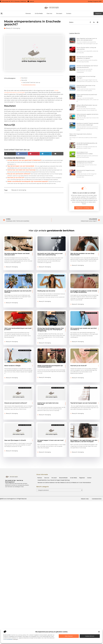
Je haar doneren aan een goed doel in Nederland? (24, 160)
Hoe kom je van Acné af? (16, 178)
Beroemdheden (63, 478)
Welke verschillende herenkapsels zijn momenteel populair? (28, 181)
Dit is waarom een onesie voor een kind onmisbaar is (83, 329)
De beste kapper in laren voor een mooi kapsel (50, 441)
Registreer (82, 478)
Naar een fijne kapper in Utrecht (15, 440)
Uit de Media (74, 478)
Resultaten (24, 78)
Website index (85, 499)
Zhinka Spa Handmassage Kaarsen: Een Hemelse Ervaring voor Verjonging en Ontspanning (51, 330)
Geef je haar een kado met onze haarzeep (21, 170)
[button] (99, 632)
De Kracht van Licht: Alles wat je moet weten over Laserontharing (50, 254)
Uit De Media (39, 13)
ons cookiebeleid (8, 639)
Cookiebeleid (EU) (97, 499)
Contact (69, 13)
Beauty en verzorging (13, 28)
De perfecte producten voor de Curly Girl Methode (18, 291)
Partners (28, 13)
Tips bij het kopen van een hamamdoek (21, 166)
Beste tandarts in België (12, 366)
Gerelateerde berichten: (29, 85)
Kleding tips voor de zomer (46, 291)
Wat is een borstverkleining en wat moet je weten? (18, 329)
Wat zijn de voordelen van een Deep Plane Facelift (82, 254)
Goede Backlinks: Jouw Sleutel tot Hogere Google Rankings (54, 480)
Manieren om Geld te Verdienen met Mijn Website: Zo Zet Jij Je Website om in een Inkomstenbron (64, 483)
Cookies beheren (90, 636)
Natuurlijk (24, 80)
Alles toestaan (69, 636)
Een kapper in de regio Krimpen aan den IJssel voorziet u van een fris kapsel (84, 441)
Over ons (49, 13)
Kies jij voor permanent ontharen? (19, 174)
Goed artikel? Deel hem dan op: (31, 82)
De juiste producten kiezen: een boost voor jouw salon (17, 254)
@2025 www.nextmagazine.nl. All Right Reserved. (13, 499)
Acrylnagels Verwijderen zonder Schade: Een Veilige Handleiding (84, 291)
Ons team (59, 13)
